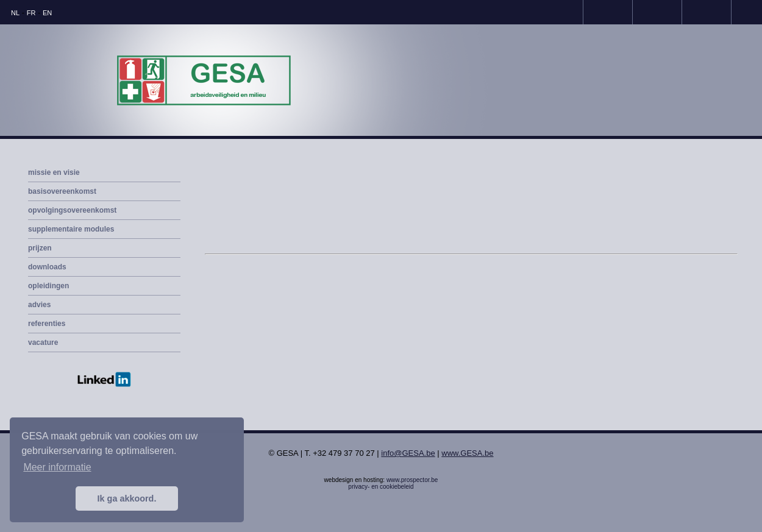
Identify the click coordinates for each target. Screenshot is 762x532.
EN (47, 13)
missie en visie (54, 172)
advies (39, 305)
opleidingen (48, 286)
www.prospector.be (412, 480)
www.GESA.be (467, 453)
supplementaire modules (71, 229)
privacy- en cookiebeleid (381, 487)
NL (15, 13)
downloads (47, 267)
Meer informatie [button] (57, 467)
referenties (47, 324)
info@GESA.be (408, 453)
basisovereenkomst (62, 191)
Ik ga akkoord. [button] (127, 498)
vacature (43, 342)
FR (31, 13)
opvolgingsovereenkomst (72, 210)
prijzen (40, 248)
